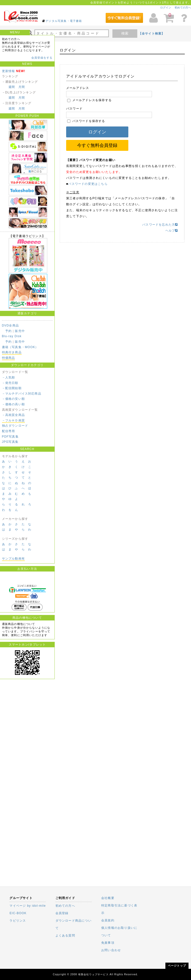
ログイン (166, 7)
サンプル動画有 (13, 559)
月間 (22, 87)
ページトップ (177, 966)
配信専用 (9, 431)
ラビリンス (18, 921)
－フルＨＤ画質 (13, 420)
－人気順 (9, 377)
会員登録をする (42, 58)
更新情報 (9, 71)
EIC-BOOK (18, 913)
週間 (12, 87)
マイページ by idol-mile (28, 906)
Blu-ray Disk (12, 336)
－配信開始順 (12, 388)
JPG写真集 (10, 442)
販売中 (20, 331)
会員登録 (62, 913)
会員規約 (108, 920)
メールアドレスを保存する (89, 100)
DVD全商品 (11, 326)
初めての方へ (183, 7)
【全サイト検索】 (152, 34)
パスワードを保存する (86, 121)
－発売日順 (10, 383)
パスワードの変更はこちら (88, 184)
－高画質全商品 (13, 415)
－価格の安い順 (13, 399)
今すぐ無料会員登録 (97, 145)
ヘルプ (172, 231)
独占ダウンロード (15, 426)
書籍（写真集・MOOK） (20, 347)
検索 (125, 33)
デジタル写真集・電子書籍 (64, 21)
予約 (8, 331)
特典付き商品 (12, 352)
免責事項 (108, 943)
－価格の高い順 (13, 404)
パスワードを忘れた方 (160, 225)
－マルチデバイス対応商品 (22, 394)
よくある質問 (65, 936)
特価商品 (9, 358)
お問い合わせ (111, 950)
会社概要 (108, 898)
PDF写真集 (10, 437)
